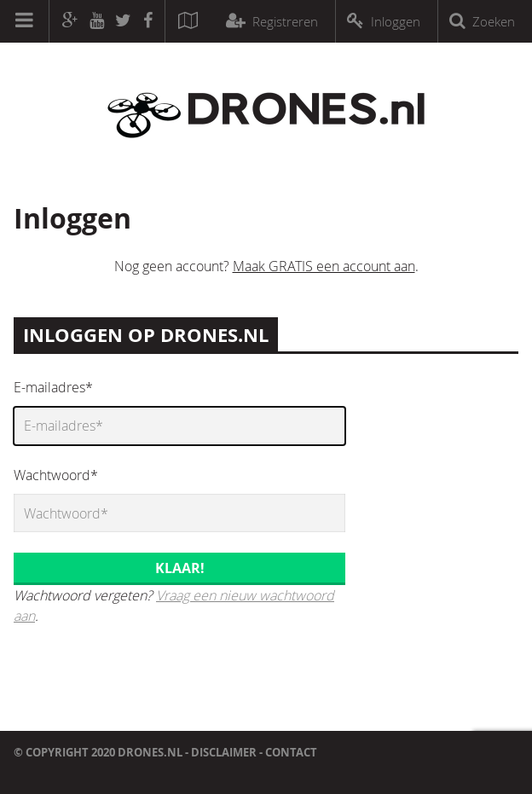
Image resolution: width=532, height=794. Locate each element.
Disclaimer (224, 752)
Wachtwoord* (56, 475)
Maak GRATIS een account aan (324, 266)
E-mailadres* (53, 387)
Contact (291, 752)
